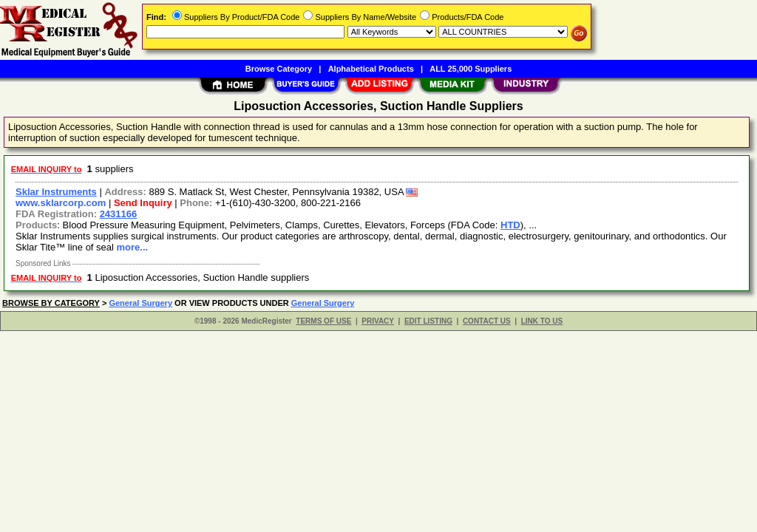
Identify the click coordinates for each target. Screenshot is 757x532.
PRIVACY (378, 321)
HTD (510, 225)
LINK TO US (542, 321)
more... (133, 247)
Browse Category (279, 69)
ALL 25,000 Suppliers (471, 69)
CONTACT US (487, 321)
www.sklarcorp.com (61, 203)
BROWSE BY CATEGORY (51, 303)
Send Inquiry (143, 203)
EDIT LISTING (428, 321)
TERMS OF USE (323, 321)
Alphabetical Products (371, 69)
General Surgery (140, 303)
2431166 (119, 214)
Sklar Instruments (56, 192)
